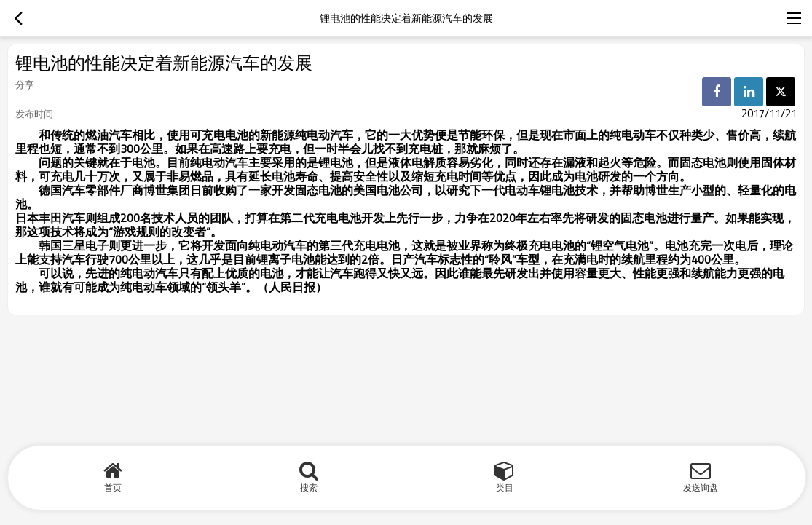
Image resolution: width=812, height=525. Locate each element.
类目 (505, 487)
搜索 (309, 487)
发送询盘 (701, 487)
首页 (113, 487)
